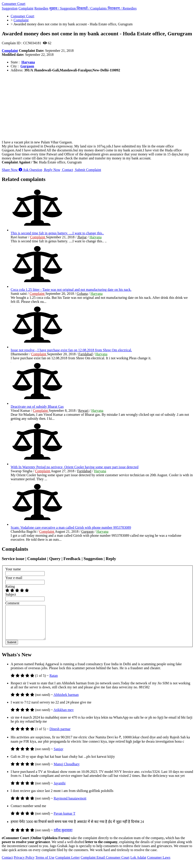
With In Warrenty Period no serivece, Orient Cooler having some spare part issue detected (75, 467)
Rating (10, 586)
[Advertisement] (97, 107)
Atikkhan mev (64, 716)
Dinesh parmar (60, 736)
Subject (11, 594)
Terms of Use (45, 864)
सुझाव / (63, 8)
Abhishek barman (66, 701)
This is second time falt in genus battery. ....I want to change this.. (57, 233)
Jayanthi (60, 790)
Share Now (10, 170)
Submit (12, 649)
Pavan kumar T (65, 820)
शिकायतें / (92, 8)
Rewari (83, 411)
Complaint (26, 8)
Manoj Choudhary (67, 771)
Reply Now (52, 170)
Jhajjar (82, 237)
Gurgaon (27, 66)
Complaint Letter (68, 864)
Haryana (28, 62)
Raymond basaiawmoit (70, 805)
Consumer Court (14, 4)
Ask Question (31, 170)
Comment (12, 603)
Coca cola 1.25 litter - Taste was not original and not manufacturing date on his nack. (71, 290)
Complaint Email (93, 864)
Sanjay (59, 756)
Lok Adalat (138, 864)
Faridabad (86, 354)
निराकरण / (122, 8)
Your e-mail (14, 578)
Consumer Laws (159, 864)
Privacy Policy (24, 864)
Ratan (54, 682)
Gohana (82, 294)
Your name (13, 569)
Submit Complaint (88, 170)
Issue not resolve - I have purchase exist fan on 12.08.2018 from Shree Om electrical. (71, 350)
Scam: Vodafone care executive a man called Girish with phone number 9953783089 (71, 527)
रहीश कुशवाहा (63, 837)
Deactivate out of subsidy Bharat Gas (37, 407)
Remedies (41, 8)
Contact (67, 170)
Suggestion (10, 8)
